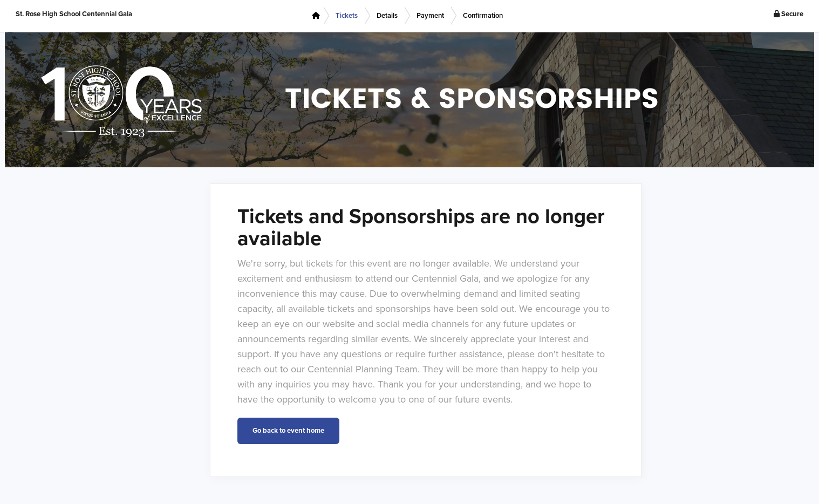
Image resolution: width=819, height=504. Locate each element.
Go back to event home (288, 431)
